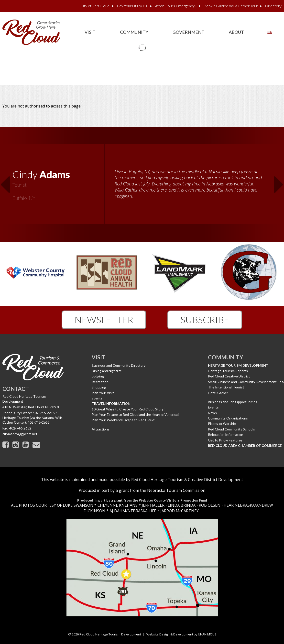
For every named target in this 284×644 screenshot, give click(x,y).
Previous (5, 182)
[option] (142, 184)
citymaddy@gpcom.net (20, 434)
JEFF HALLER (153, 505)
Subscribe (205, 320)
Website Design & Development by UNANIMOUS (181, 634)
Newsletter (104, 320)
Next (279, 182)
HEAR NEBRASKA (239, 505)
